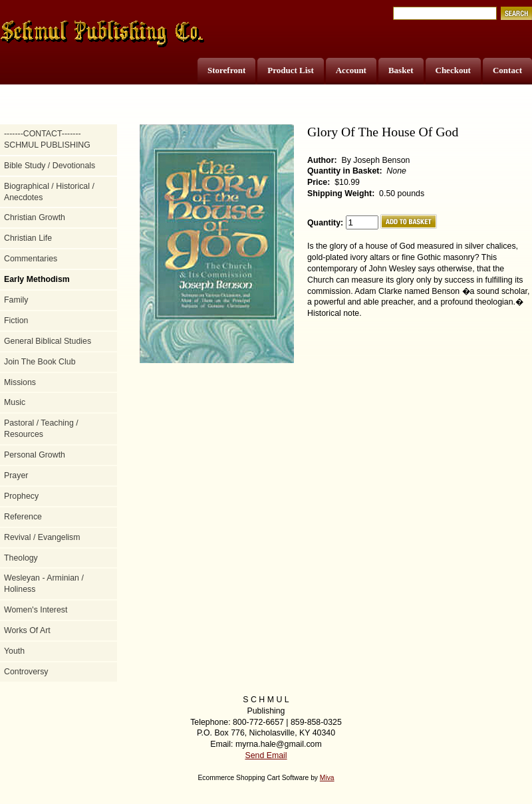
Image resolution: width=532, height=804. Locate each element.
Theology (21, 558)
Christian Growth (35, 217)
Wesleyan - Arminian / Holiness (44, 584)
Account (351, 70)
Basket (401, 70)
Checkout (453, 70)
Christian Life (28, 238)
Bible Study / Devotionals (50, 166)
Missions (20, 382)
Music (15, 402)
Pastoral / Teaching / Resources (41, 429)
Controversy (26, 672)
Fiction (16, 321)
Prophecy (21, 496)
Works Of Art (27, 630)
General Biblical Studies (48, 341)
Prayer (16, 475)
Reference (23, 517)
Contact (507, 70)
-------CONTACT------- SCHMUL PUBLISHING (47, 139)
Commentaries (31, 259)
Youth (14, 651)
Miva (327, 778)
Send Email (266, 755)
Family (16, 300)
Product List (290, 70)
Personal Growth (35, 455)
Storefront (226, 70)
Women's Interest (36, 610)
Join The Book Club (40, 362)
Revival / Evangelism (42, 537)
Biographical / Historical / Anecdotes (49, 192)
